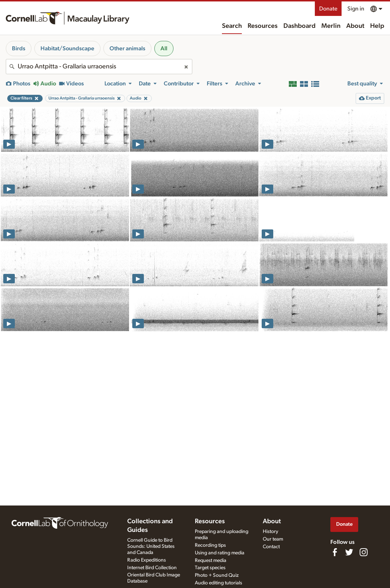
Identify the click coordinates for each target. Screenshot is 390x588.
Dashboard (299, 26)
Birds (19, 48)
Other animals (127, 48)
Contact (271, 547)
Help (377, 26)
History (271, 532)
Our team (273, 539)
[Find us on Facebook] (335, 552)
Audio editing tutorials (218, 583)
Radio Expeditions (147, 560)
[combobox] (99, 67)
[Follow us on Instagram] (364, 552)
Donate (328, 9)
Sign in (356, 9)
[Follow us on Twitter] (349, 552)
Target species (210, 568)
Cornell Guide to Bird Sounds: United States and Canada (151, 546)
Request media (211, 560)
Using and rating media (220, 553)
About (355, 26)
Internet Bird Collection (152, 568)
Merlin (331, 26)
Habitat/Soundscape (67, 48)
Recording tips (210, 545)
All (164, 48)
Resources (263, 26)
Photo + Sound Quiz (217, 575)
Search (232, 26)
